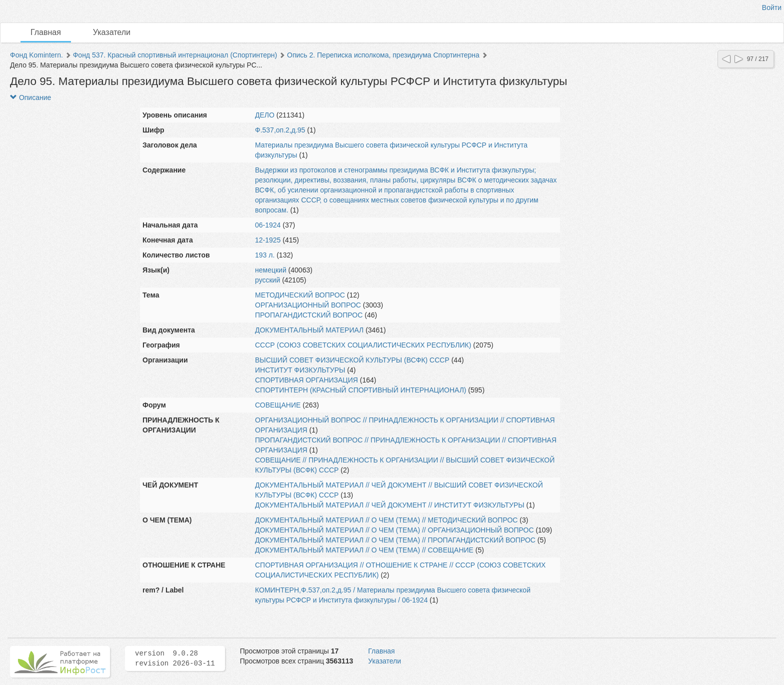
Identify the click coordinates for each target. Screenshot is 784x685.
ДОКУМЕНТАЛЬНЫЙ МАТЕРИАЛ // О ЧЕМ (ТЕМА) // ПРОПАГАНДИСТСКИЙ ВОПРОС (395, 540)
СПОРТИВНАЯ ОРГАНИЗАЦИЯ (306, 380)
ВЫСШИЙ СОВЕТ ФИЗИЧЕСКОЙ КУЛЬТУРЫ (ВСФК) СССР (352, 360)
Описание (30, 97)
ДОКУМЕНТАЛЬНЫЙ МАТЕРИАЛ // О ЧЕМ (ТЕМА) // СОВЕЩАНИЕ (364, 550)
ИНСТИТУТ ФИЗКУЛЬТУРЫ (300, 370)
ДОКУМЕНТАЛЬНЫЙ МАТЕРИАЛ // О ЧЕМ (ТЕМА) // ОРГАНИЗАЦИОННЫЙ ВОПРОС (394, 530)
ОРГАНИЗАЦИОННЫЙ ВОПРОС (308, 305)
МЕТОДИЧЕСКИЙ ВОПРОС (300, 295)
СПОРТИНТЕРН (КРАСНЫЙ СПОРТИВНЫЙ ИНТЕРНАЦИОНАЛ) (360, 390)
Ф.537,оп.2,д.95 (280, 130)
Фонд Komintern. (36, 55)
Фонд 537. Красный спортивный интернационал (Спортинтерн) (175, 55)
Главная (46, 32)
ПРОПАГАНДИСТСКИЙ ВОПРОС (309, 315)
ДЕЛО (265, 115)
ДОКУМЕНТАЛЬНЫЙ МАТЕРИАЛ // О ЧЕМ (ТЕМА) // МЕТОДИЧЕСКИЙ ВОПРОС (386, 520)
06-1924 (268, 225)
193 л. (265, 255)
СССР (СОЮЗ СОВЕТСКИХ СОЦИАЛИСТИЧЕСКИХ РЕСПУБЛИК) (363, 345)
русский (267, 280)
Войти (772, 7)
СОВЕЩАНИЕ (278, 405)
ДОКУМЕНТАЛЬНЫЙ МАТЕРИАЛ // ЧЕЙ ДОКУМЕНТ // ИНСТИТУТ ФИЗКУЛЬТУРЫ (390, 505)
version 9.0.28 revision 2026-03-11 (175, 658)
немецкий (271, 270)
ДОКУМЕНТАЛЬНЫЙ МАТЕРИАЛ (309, 330)
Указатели (112, 32)
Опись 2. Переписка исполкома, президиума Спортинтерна (383, 55)
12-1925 (268, 240)
